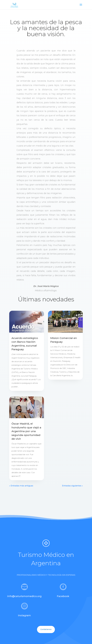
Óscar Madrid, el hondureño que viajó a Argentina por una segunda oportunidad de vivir (26, 431)
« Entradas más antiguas (21, 486)
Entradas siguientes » (72, 486)
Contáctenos (46, 629)
